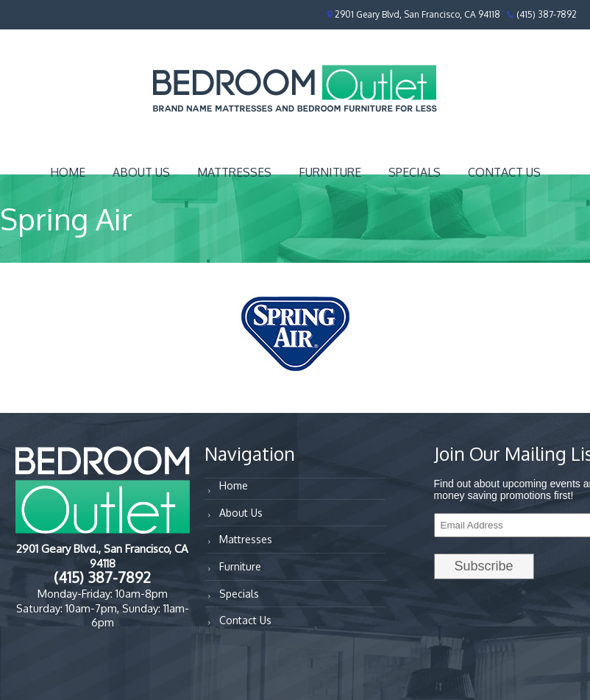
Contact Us (504, 172)
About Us (141, 172)
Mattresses (234, 172)
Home (68, 172)
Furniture (330, 172)
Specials (415, 172)
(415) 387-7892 (547, 14)
